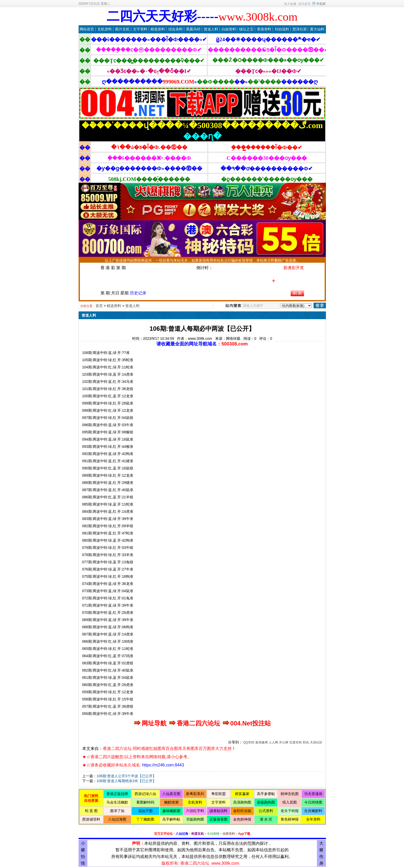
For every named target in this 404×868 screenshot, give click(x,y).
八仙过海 (182, 834)
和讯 (306, 742)
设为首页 (305, 4)
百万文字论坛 (163, 834)
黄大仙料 (317, 29)
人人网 (273, 742)
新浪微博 (262, 742)
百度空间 (296, 742)
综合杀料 (175, 29)
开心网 (284, 742)
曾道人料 (211, 29)
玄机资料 (105, 29)
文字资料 (140, 29)
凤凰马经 (193, 29)
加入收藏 (290, 4)
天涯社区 (316, 742)
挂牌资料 (229, 834)
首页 (99, 306)
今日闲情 (213, 834)
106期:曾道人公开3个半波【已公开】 (126, 776)
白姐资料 (229, 29)
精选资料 (158, 29)
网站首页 (87, 29)
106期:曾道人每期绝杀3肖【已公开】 (126, 781)
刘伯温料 (282, 29)
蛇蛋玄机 (198, 834)
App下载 (244, 834)
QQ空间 (249, 742)
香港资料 (264, 29)
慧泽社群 (300, 29)
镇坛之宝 (246, 29)
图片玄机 (122, 29)
